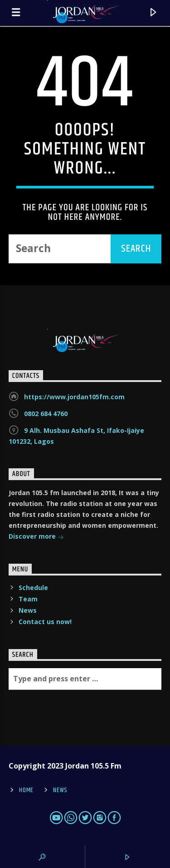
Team (28, 599)
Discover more (36, 537)
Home (26, 790)
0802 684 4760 (46, 414)
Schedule (33, 588)
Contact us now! (45, 622)
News (28, 610)
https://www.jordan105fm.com (74, 397)
